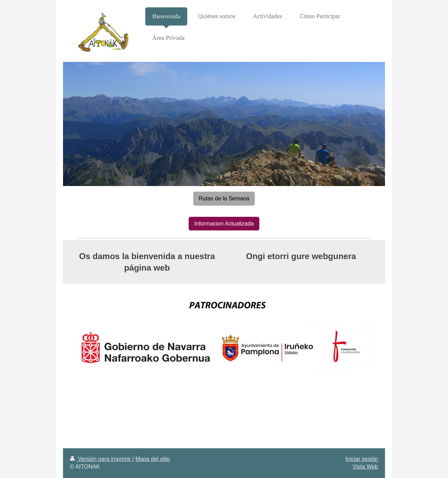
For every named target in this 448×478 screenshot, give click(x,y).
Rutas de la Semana (224, 198)
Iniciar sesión (362, 459)
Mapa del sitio (153, 459)
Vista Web (365, 467)
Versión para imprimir (101, 459)
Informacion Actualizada (224, 224)
